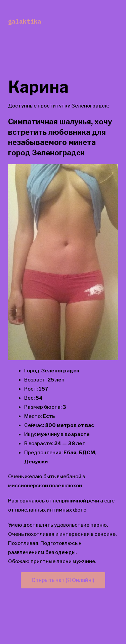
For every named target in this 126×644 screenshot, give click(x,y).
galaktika (25, 21)
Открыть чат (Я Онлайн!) (63, 580)
